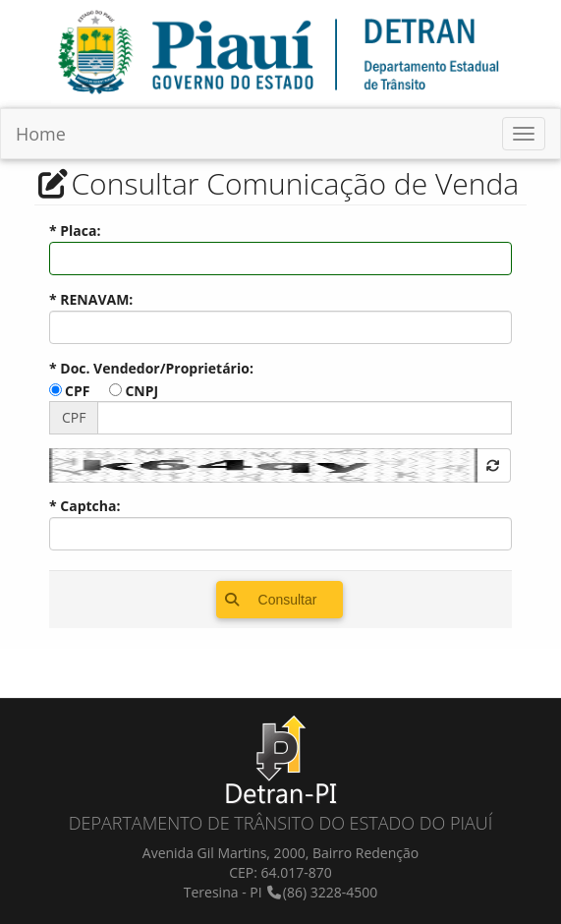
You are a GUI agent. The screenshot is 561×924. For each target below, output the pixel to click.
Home (41, 134)
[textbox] (280, 259)
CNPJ (141, 391)
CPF (77, 391)
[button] (494, 465)
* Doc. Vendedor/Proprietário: (151, 368)
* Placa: (75, 231)
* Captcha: (84, 506)
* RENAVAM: (91, 299)
